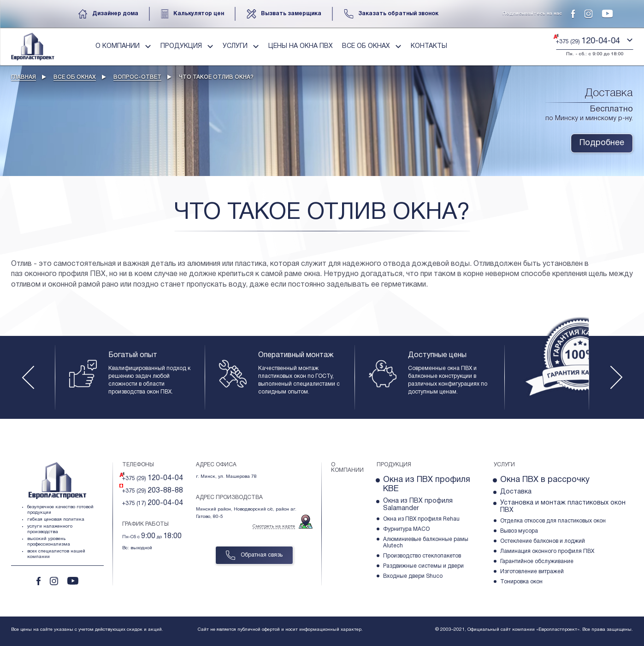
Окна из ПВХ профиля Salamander (418, 505)
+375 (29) (153, 478)
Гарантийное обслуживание (537, 561)
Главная (24, 77)
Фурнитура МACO (406, 529)
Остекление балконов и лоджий (543, 541)
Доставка (516, 492)
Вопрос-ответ (137, 77)
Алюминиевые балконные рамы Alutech (426, 543)
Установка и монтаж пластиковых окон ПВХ (563, 507)
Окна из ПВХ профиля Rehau (421, 519)
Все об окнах (75, 77)
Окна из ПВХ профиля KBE (427, 484)
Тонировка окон (521, 582)
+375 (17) (153, 503)
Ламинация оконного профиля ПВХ (547, 551)
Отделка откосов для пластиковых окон (553, 521)
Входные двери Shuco (413, 576)
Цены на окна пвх (301, 46)
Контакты (429, 46)
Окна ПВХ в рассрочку (545, 480)
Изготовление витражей (532, 572)
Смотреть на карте (274, 526)
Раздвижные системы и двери (423, 566)
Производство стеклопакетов (422, 556)
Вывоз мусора (519, 531)
